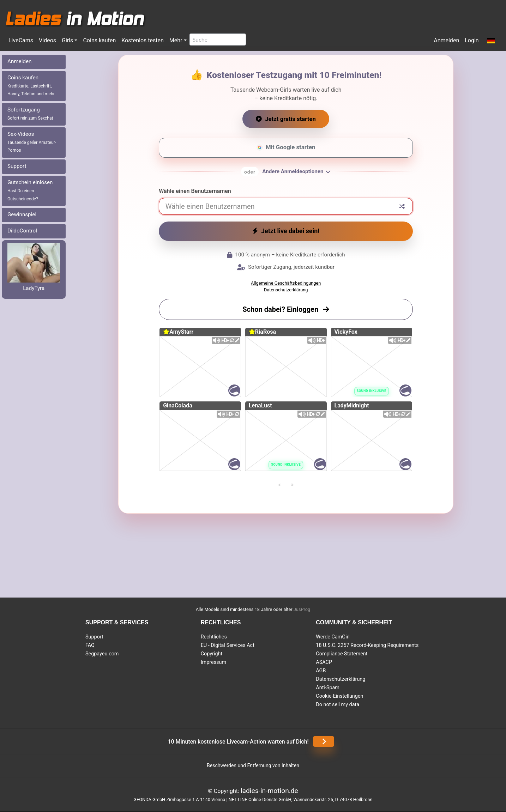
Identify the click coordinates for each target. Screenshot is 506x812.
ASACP (324, 662)
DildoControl (22, 231)
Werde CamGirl (333, 637)
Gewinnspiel (22, 214)
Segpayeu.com (102, 654)
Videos (47, 40)
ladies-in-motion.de (269, 791)
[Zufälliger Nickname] (402, 206)
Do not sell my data (338, 705)
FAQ (90, 645)
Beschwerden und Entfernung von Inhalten (253, 765)
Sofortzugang (30, 114)
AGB (321, 671)
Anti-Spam (328, 688)
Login (472, 40)
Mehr (176, 40)
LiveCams (21, 40)
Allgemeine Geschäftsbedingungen (286, 283)
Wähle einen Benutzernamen (195, 191)
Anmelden (446, 40)
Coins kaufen (99, 40)
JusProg (302, 609)
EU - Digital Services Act (228, 645)
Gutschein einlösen (30, 190)
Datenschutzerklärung (286, 290)
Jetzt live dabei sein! (286, 231)
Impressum (213, 662)
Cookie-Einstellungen (339, 696)
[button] (491, 41)
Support (17, 166)
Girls (67, 40)
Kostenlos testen (143, 40)
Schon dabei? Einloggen (286, 309)
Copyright (212, 654)
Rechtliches (214, 637)
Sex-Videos (32, 142)
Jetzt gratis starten (286, 119)
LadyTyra (34, 288)
